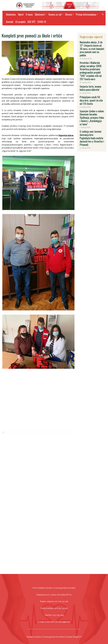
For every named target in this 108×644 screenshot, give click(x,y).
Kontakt (10, 22)
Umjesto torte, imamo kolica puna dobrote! (91, 73)
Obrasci (69, 14)
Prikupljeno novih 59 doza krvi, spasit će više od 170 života (92, 82)
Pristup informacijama (87, 14)
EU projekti (20, 22)
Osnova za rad (56, 14)
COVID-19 (42, 22)
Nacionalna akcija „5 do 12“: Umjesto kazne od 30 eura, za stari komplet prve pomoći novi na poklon (91, 45)
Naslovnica (11, 14)
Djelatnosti (41, 14)
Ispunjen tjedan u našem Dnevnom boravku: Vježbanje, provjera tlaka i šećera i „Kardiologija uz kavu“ (91, 94)
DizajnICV (77, 636)
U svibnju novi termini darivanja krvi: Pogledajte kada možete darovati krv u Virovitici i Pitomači (92, 108)
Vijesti (21, 14)
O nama (29, 14)
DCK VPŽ (31, 22)
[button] (103, 14)
